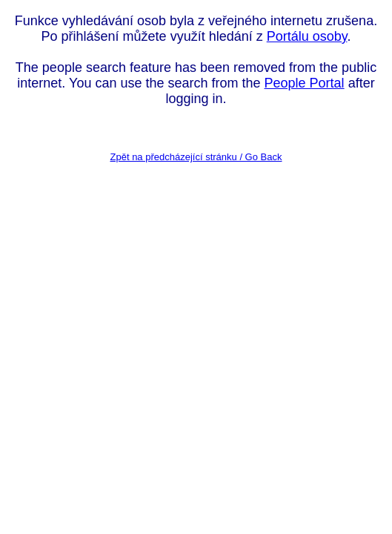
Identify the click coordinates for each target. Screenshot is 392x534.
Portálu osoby (307, 36)
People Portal (305, 83)
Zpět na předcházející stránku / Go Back (196, 157)
